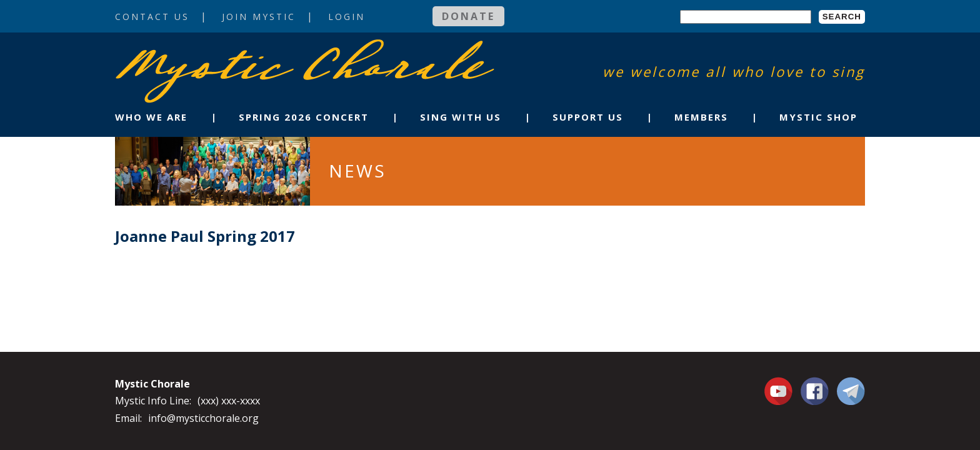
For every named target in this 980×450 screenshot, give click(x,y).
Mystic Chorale (187, 52)
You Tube (780, 391)
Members (701, 117)
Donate (468, 16)
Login (347, 17)
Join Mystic (259, 17)
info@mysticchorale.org (203, 418)
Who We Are (151, 117)
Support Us (588, 117)
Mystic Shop (818, 117)
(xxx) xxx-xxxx (229, 401)
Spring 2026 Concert (304, 117)
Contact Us (152, 17)
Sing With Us (461, 117)
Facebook (815, 384)
